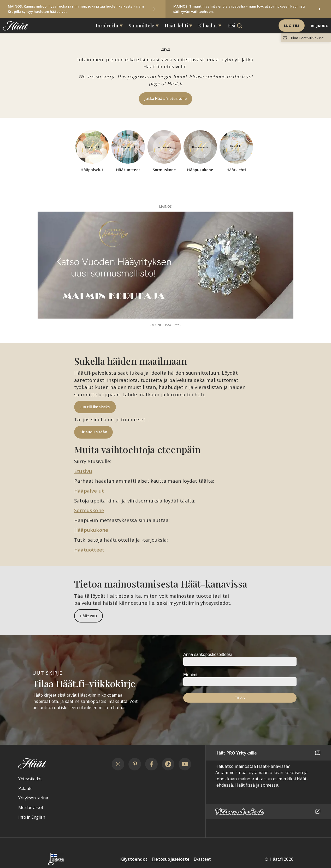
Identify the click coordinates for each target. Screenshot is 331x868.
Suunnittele (141, 26)
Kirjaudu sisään (93, 432)
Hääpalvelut (89, 491)
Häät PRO (88, 616)
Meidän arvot (31, 807)
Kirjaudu (320, 26)
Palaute (25, 788)
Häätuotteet (89, 550)
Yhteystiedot (30, 779)
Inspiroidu (107, 26)
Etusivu (83, 471)
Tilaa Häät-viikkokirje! (307, 38)
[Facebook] (151, 764)
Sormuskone (89, 510)
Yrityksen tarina (33, 798)
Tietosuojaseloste (170, 859)
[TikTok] (168, 764)
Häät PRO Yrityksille (268, 753)
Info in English (32, 817)
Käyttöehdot (134, 859)
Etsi (231, 26)
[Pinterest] (135, 764)
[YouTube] (185, 764)
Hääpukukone (91, 530)
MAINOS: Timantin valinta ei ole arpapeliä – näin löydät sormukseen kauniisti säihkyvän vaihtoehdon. (239, 9)
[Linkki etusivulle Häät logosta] (14, 26)
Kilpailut (207, 26)
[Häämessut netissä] (268, 812)
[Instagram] (118, 764)
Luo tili (292, 26)
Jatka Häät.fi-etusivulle (165, 98)
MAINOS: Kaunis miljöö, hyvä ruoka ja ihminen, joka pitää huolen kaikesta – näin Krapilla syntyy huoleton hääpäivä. (76, 9)
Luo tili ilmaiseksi (95, 407)
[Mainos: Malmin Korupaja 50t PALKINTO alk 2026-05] (165, 265)
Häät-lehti (176, 26)
